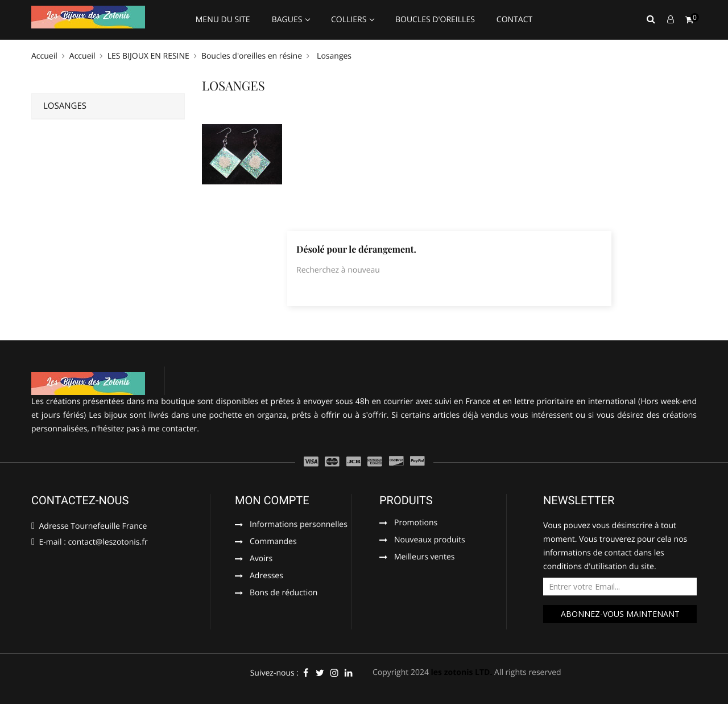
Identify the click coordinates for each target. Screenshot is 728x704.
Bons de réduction (284, 594)
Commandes (273, 542)
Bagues (288, 20)
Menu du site (223, 20)
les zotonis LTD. (462, 672)
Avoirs (261, 559)
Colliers (350, 20)
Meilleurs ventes (425, 558)
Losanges (65, 106)
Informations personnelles (299, 525)
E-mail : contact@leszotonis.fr (90, 542)
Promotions (416, 524)
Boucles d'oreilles (435, 20)
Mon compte (272, 500)
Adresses (266, 577)
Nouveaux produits (430, 541)
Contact (514, 20)
